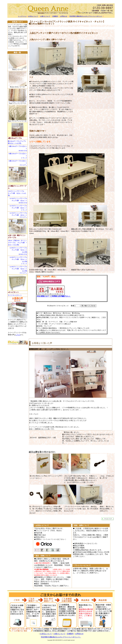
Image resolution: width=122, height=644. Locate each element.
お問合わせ (64, 16)
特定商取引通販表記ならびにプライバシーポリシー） (61, 637)
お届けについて (45, 16)
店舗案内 (55, 16)
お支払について (33, 16)
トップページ (22, 16)
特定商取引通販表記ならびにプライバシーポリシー (86, 16)
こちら (18, 335)
